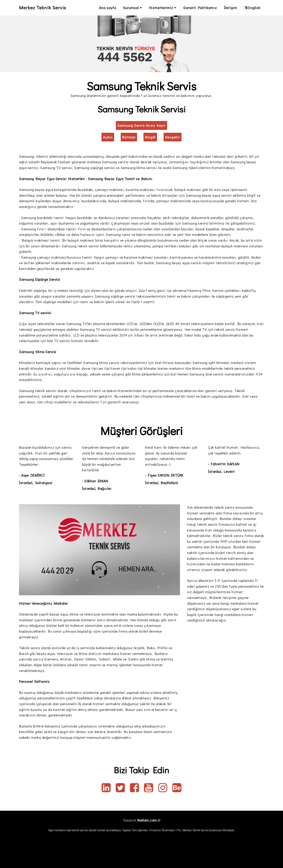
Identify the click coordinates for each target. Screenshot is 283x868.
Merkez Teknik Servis (45, 8)
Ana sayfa (108, 8)
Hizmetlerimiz (161, 8)
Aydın (108, 137)
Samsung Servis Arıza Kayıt (141, 125)
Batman (129, 137)
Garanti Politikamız (200, 8)
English (252, 8)
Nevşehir (173, 137)
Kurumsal (131, 8)
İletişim (230, 8)
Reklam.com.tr (149, 820)
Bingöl (150, 137)
